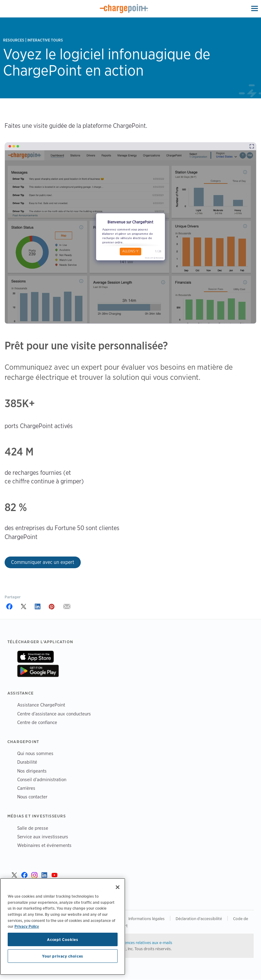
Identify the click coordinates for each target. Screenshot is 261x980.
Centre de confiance (37, 722)
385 (13, 403)
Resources (14, 40)
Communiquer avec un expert (43, 562)
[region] (63, 927)
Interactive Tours (45, 40)
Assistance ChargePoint (41, 705)
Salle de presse (33, 828)
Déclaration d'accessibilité (199, 919)
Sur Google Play (38, 671)
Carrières (26, 788)
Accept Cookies (62, 939)
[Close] (118, 887)
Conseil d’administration (42, 779)
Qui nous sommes (35, 753)
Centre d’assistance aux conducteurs (54, 714)
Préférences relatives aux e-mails (143, 943)
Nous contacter (32, 797)
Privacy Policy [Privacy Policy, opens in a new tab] (27, 926)
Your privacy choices (63, 956)
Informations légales (146, 919)
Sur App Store (35, 657)
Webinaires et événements (44, 845)
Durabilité (27, 762)
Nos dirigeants (32, 771)
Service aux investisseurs (43, 837)
